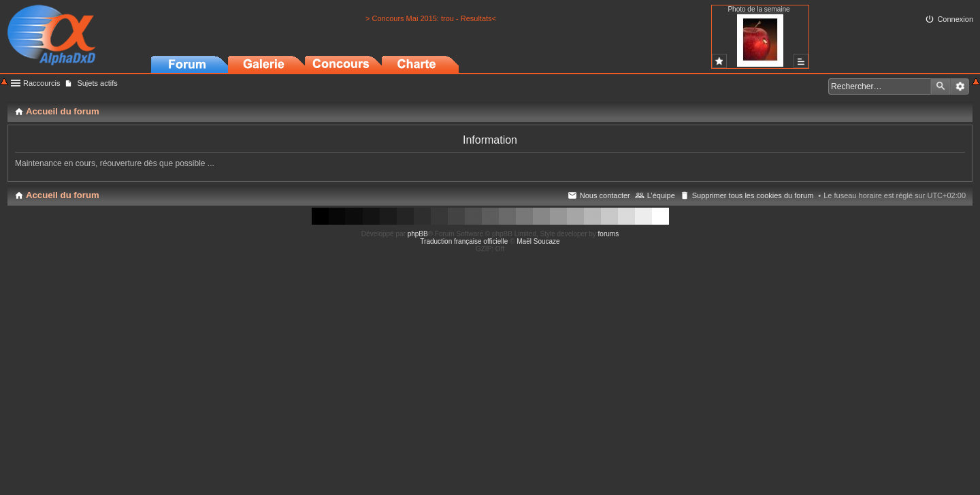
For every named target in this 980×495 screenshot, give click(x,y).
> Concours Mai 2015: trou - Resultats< (431, 18)
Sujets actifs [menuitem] (97, 83)
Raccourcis (42, 83)
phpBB (418, 234)
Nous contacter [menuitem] (605, 195)
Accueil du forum (63, 195)
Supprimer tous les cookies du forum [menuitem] (753, 195)
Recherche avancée (960, 86)
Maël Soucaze (538, 241)
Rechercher (941, 86)
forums (609, 234)
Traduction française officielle (464, 241)
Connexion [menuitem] (955, 19)
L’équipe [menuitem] (661, 195)
